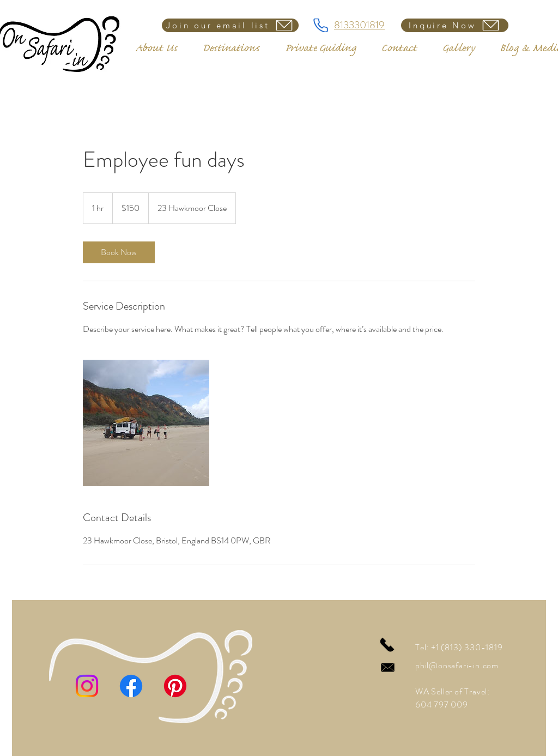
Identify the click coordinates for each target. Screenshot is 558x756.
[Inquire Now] (455, 25)
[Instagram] (87, 686)
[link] (119, 252)
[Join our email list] (230, 25)
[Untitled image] (146, 423)
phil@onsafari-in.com (457, 665)
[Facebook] (131, 686)
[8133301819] (320, 25)
